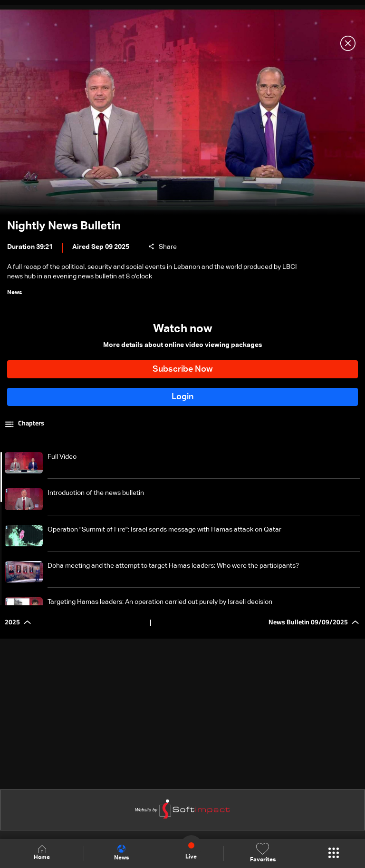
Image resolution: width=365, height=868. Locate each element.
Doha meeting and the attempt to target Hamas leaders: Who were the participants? (173, 566)
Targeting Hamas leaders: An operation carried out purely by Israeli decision (160, 602)
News (121, 853)
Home (42, 853)
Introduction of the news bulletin (96, 493)
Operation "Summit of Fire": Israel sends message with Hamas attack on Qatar (164, 530)
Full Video (62, 457)
